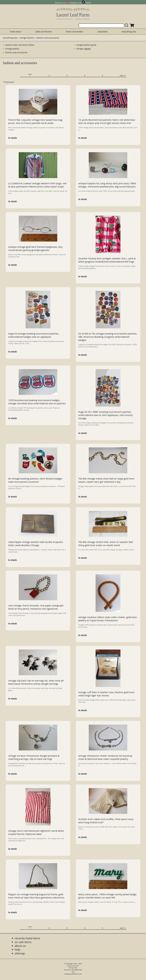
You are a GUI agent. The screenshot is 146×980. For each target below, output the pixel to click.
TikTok (88, 3)
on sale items (23, 942)
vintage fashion (27, 38)
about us (20, 946)
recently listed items (27, 938)
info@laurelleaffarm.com (73, 974)
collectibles (102, 32)
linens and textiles (75, 32)
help (17, 950)
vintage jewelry (12, 49)
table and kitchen (44, 32)
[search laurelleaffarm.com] (127, 25)
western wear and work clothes (20, 45)
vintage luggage (83, 49)
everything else (129, 32)
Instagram (74, 3)
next (122, 76)
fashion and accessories (16, 52)
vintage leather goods (86, 45)
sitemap (20, 953)
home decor (16, 32)
